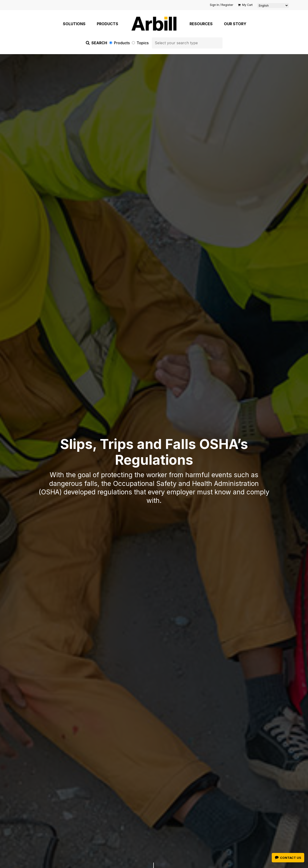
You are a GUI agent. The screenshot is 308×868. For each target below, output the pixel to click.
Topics (141, 43)
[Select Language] (273, 6)
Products (120, 43)
